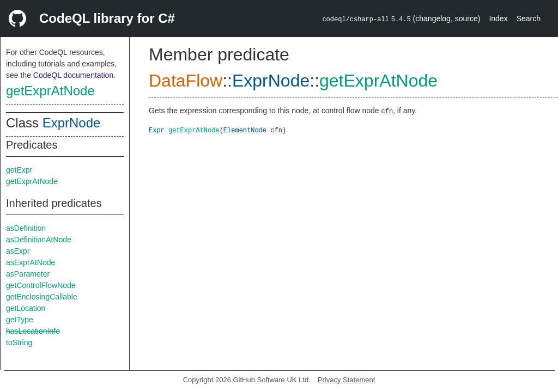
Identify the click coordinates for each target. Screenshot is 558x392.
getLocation (26, 308)
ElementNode (245, 130)
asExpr (18, 251)
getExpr (19, 170)
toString (19, 342)
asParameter (28, 274)
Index (498, 19)
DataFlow (186, 81)
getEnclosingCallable (42, 297)
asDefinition (26, 228)
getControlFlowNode (41, 285)
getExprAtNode (50, 91)
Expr (157, 130)
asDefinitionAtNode (39, 240)
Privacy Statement (347, 380)
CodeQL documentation (73, 75)
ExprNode (72, 123)
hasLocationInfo (33, 331)
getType (20, 320)
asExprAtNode (31, 262)
